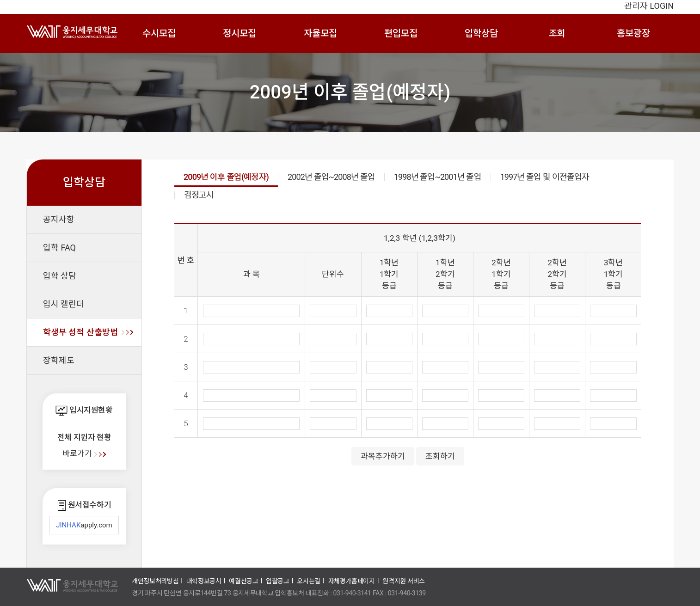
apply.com (84, 525)
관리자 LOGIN (649, 6)
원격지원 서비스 (404, 581)
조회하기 (440, 456)
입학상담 (481, 33)
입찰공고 (278, 581)
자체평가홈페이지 (352, 581)
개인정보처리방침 (155, 581)
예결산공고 (243, 581)
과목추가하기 (383, 456)
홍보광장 (633, 33)
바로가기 (84, 453)
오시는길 (309, 581)
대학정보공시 (204, 581)
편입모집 (401, 33)
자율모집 (320, 33)
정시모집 (239, 33)
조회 (557, 33)
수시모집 (159, 33)
